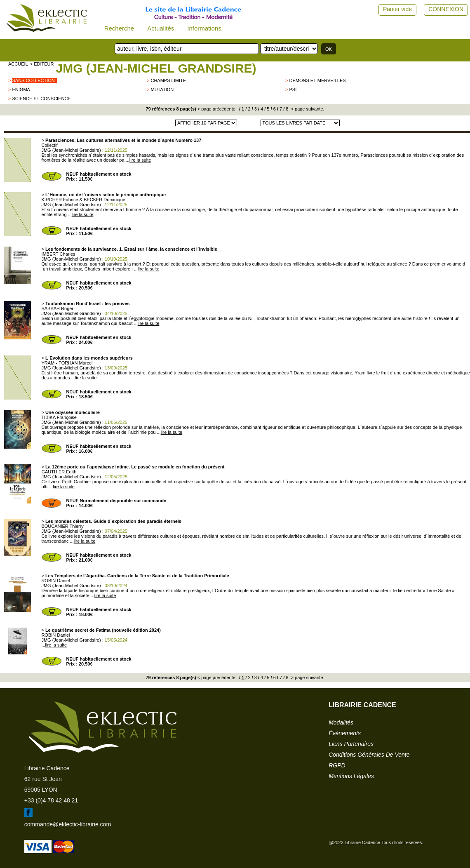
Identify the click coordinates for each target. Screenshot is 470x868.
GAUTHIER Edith (59, 472)
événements (345, 733)
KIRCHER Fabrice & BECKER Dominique (83, 200)
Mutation (162, 89)
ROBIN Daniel (55, 581)
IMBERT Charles (58, 254)
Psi (293, 89)
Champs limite (168, 80)
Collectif (49, 145)
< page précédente (216, 109)
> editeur (42, 64)
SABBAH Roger (57, 308)
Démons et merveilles (317, 80)
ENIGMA (21, 89)
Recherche (119, 28)
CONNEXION (446, 9)
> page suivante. (307, 109)
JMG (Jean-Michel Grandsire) (156, 68)
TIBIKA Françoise (59, 417)
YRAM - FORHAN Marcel (67, 363)
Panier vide (397, 9)
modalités (341, 722)
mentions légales (351, 776)
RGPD (337, 765)
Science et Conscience (41, 99)
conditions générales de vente (369, 755)
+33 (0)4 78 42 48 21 (51, 800)
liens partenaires (351, 744)
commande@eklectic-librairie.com (68, 824)
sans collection (33, 80)
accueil (18, 64)
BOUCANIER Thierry (62, 526)
